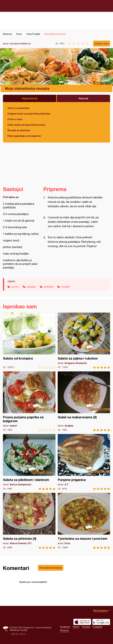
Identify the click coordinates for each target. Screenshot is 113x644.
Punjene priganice (84, 462)
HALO (22, 634)
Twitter (76, 627)
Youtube (86, 627)
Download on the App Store (82, 622)
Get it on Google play (101, 622)
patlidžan (49, 287)
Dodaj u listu (102, 43)
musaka (65, 287)
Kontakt (24, 630)
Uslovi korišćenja (43, 628)
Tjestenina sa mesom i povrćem (84, 521)
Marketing (14, 630)
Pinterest (65, 631)
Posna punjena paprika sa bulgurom (29, 401)
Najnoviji (83, 98)
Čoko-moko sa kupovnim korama (26, 125)
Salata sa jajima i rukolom (84, 341)
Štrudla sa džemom (19, 130)
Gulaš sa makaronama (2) (84, 401)
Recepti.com (56, 6)
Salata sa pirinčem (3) (29, 521)
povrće (15, 287)
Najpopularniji (30, 98)
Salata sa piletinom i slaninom (29, 462)
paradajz (31, 287)
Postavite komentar (51, 568)
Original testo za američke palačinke (29, 114)
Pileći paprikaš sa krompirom (24, 136)
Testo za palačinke (18, 108)
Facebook (65, 627)
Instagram (97, 627)
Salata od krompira (29, 341)
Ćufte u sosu (15, 119)
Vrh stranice (100, 610)
